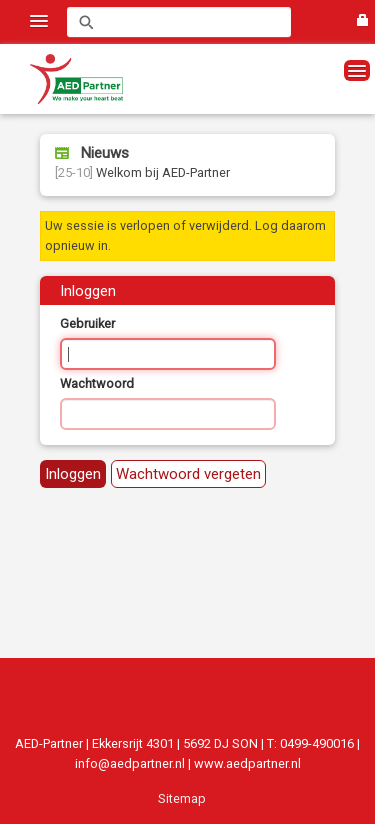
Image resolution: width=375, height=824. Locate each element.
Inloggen (73, 474)
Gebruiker (87, 323)
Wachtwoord (97, 383)
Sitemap (182, 798)
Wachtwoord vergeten (188, 474)
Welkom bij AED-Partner (142, 172)
